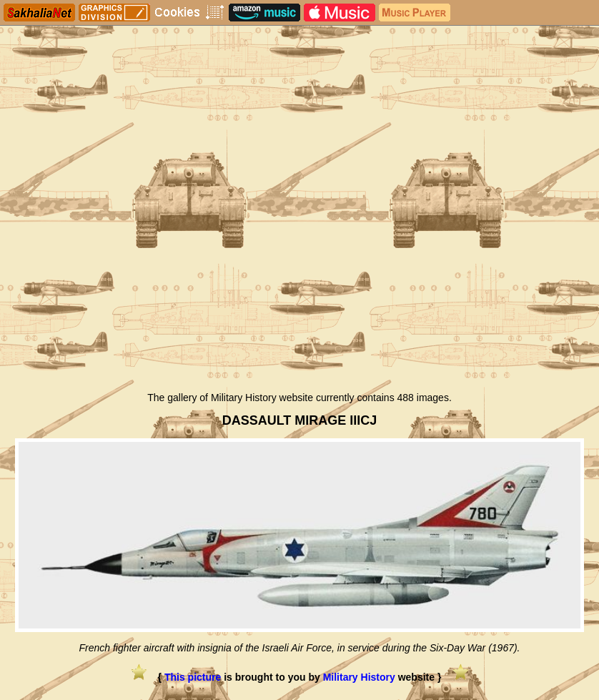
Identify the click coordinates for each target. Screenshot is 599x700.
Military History (359, 677)
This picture (193, 677)
